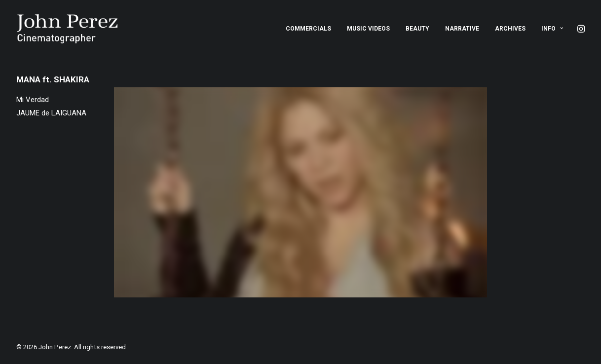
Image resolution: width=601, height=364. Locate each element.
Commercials (308, 29)
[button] (580, 29)
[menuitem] (308, 29)
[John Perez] (67, 29)
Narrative (462, 29)
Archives (510, 29)
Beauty (417, 29)
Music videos (368, 29)
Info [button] (552, 29)
